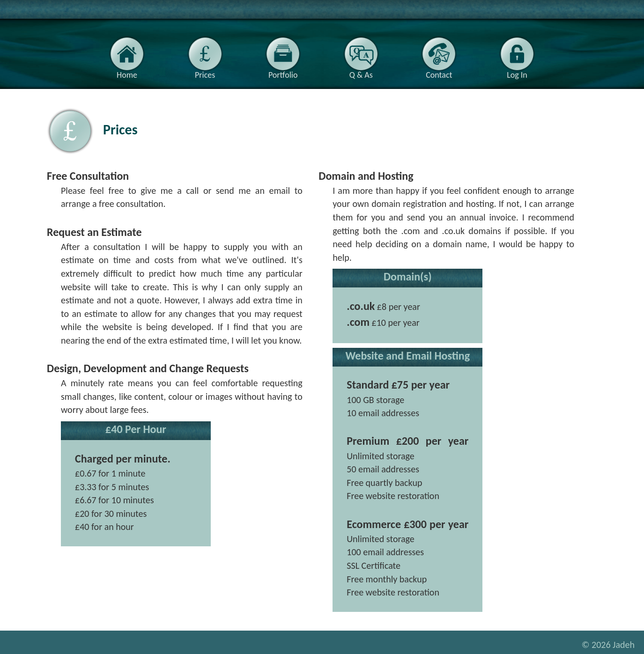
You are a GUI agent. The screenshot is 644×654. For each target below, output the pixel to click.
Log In (517, 56)
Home (127, 56)
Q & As (361, 56)
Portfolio (283, 56)
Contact (439, 56)
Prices (205, 56)
